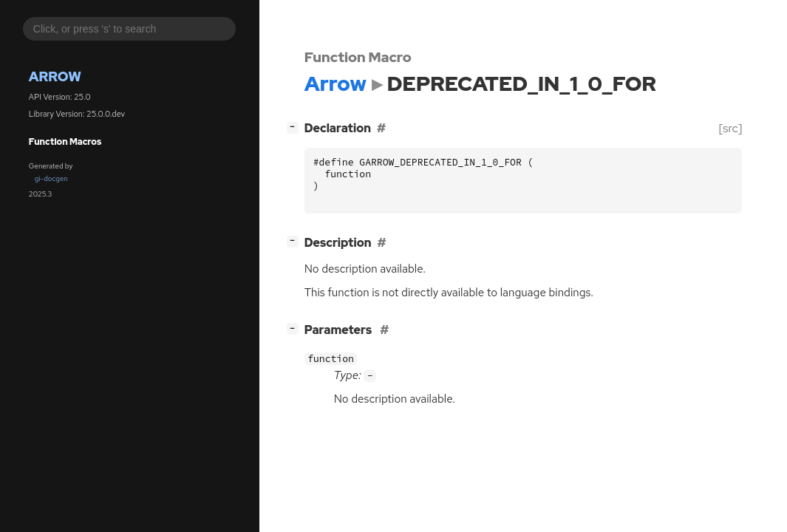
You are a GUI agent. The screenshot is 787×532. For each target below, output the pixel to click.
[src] (730, 128)
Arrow (55, 76)
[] (295, 127)
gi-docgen (51, 178)
